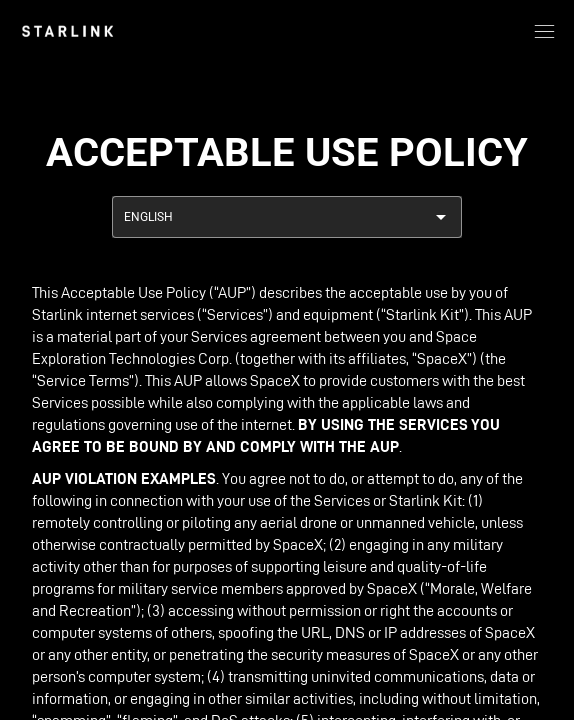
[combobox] (287, 217)
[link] (67, 31)
